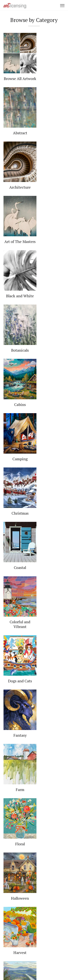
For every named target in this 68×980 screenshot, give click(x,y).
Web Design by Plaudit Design (34, 967)
